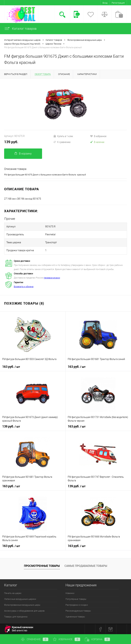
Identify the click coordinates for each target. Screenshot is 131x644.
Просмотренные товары (42, 566)
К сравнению (62, 142)
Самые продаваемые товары (86, 566)
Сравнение (35, 639)
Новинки (70, 593)
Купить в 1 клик (63, 136)
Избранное (67, 639)
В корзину (23, 154)
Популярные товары (76, 599)
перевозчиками (52, 278)
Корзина (97, 639)
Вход (105, 3)
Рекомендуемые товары (78, 611)
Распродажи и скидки (77, 605)
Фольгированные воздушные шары (22, 605)
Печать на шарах (13, 593)
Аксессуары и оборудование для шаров (24, 611)
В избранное (98, 136)
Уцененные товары (75, 617)
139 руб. (11, 142)
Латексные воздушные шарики (20, 599)
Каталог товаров (20, 29)
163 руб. (11, 367)
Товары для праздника (16, 617)
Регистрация (118, 3)
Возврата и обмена (24, 287)
